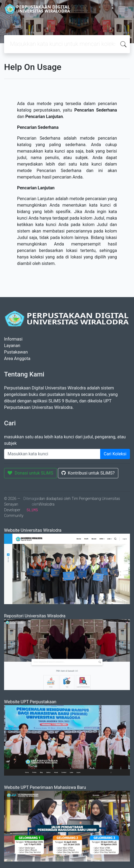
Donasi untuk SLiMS (30, 473)
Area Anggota (17, 359)
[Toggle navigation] (122, 9)
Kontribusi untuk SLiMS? (88, 473)
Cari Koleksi (115, 454)
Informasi (13, 339)
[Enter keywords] (52, 454)
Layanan (12, 346)
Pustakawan (16, 352)
